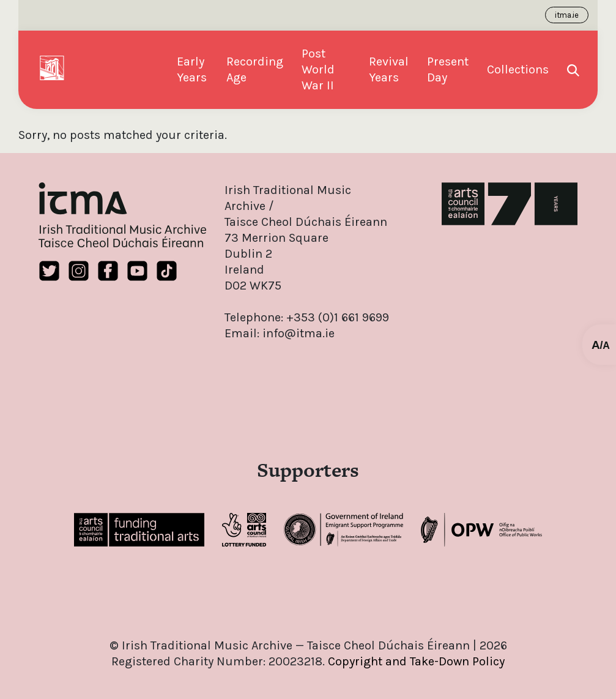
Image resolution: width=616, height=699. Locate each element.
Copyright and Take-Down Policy (416, 661)
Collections (518, 69)
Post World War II (318, 69)
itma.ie (567, 15)
